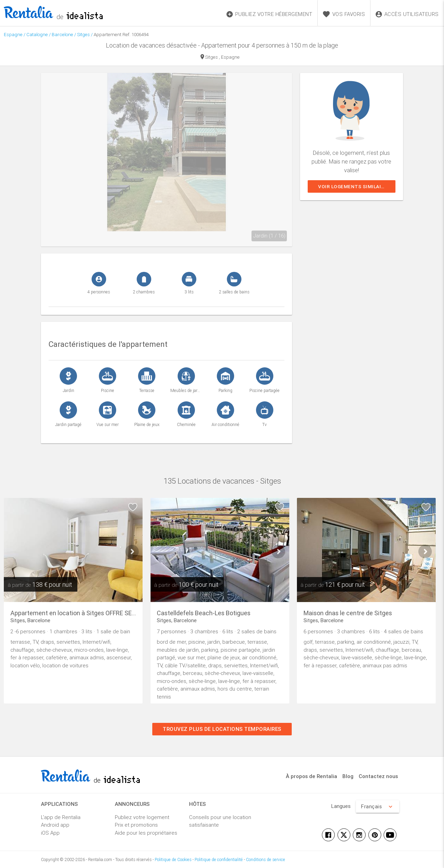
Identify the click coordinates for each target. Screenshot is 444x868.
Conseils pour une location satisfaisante (220, 821)
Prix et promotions (136, 825)
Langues (341, 806)
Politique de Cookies (173, 859)
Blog (348, 776)
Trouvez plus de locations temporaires (222, 729)
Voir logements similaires (354, 186)
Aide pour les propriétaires (146, 833)
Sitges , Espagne (220, 57)
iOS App (50, 833)
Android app (55, 825)
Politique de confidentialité (219, 859)
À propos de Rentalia (311, 776)
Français (378, 807)
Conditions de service (266, 859)
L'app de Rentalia (61, 817)
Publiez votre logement (142, 817)
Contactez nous (378, 776)
